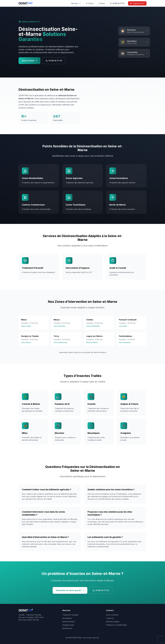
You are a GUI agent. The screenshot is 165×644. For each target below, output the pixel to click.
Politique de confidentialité (116, 625)
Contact (102, 3)
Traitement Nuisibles (70, 615)
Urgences (110, 618)
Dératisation (67, 618)
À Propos (90, 3)
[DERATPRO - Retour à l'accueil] (25, 3)
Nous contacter (112, 615)
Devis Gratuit (29, 61)
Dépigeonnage (68, 625)
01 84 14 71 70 (117, 3)
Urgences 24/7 (137, 3)
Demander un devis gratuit (70, 590)
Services (76, 3)
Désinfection (67, 628)
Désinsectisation (69, 622)
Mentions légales (113, 622)
